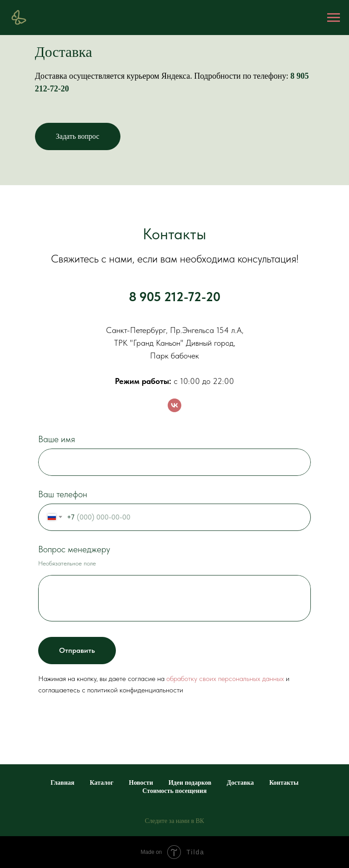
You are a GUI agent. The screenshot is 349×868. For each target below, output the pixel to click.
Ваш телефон (63, 494)
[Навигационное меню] (334, 18)
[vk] (174, 405)
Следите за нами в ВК (174, 821)
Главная (62, 783)
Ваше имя (57, 439)
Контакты (284, 783)
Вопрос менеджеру (74, 549)
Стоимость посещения (174, 791)
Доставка (240, 783)
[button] (78, 136)
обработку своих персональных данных (225, 679)
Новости (141, 783)
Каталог (102, 783)
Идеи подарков (190, 783)
